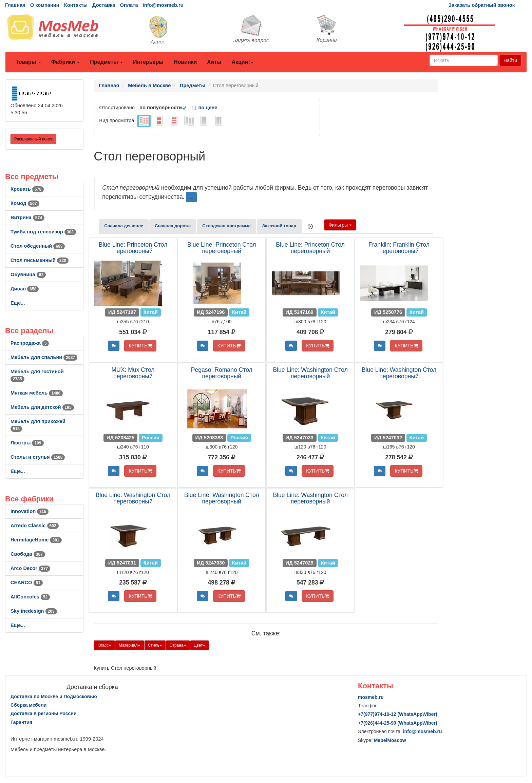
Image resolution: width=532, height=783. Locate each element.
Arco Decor (30, 568)
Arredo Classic (35, 526)
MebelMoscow (390, 740)
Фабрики (65, 62)
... (191, 197)
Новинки (185, 62)
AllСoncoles (30, 597)
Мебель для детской (42, 407)
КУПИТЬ (140, 346)
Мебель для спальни (44, 357)
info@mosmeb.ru (163, 5)
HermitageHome (36, 540)
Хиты (214, 62)
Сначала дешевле (124, 226)
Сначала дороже (173, 226)
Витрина (27, 217)
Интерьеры (148, 62)
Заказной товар (279, 226)
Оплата (129, 5)
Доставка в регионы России (44, 713)
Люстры (27, 443)
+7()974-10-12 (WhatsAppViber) (398, 714)
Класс (104, 645)
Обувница (28, 274)
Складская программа (226, 226)
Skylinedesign (34, 611)
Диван (25, 289)
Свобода (28, 554)
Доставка (104, 5)
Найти (510, 60)
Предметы (106, 62)
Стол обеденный (38, 246)
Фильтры (340, 225)
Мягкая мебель (37, 393)
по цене (204, 108)
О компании (45, 5)
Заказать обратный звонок (482, 5)
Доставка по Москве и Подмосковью (54, 696)
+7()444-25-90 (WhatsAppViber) (398, 723)
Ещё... (18, 303)
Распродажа (30, 343)
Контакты (76, 5)
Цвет (200, 645)
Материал (130, 645)
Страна (178, 645)
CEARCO (27, 583)
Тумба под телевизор (43, 232)
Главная (15, 5)
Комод (25, 203)
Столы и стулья (38, 457)
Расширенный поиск (33, 139)
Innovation (30, 511)
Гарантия (21, 722)
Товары (28, 62)
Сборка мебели (28, 705)
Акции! (242, 62)
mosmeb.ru (371, 697)
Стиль (155, 645)
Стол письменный (40, 260)
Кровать (27, 189)
